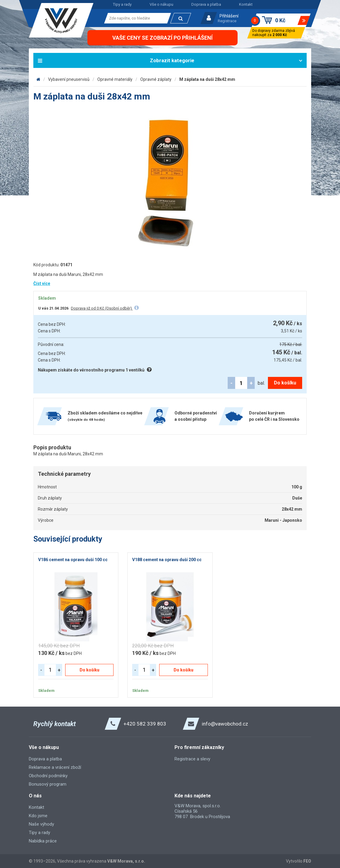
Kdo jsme (38, 816)
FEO (307, 861)
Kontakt (246, 4)
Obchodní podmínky (48, 776)
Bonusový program (48, 784)
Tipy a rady (122, 4)
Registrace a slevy (192, 759)
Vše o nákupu (161, 4)
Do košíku (285, 383)
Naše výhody (41, 824)
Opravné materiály (115, 79)
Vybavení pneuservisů (69, 79)
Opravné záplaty (156, 79)
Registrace (227, 21)
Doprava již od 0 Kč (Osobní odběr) (102, 308)
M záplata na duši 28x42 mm (207, 79)
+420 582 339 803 (145, 724)
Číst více (42, 283)
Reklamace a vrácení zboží (55, 767)
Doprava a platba (206, 4)
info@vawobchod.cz (225, 724)
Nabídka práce (43, 841)
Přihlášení (229, 16)
